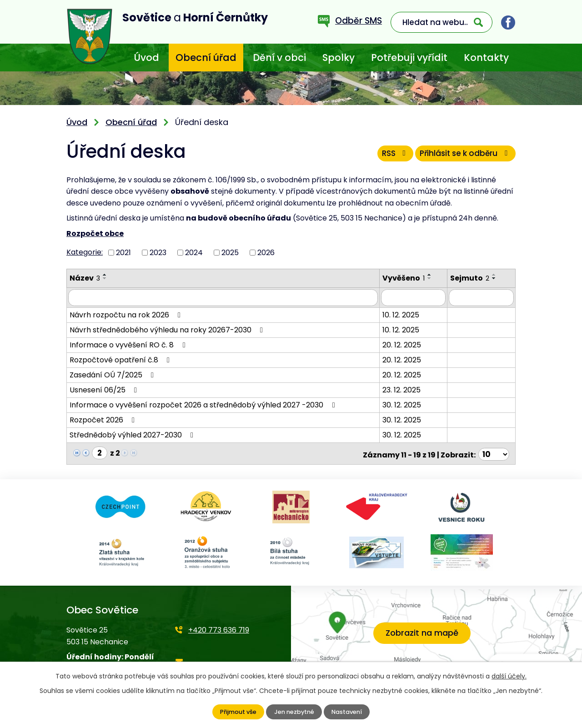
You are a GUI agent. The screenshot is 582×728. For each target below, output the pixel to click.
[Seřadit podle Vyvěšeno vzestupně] (433, 275)
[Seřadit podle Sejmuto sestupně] (498, 278)
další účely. (509, 676)
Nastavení (349, 712)
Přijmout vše (236, 712)
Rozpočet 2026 (104, 419)
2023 (158, 252)
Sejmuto (473, 278)
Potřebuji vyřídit (409, 58)
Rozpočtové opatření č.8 (121, 359)
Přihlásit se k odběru (462, 156)
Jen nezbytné (294, 712)
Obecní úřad (206, 58)
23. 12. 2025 (405, 389)
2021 (123, 252)
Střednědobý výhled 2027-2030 (133, 434)
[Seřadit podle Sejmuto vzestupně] (498, 275)
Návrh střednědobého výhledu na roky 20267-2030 (168, 329)
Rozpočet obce (95, 233)
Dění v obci (279, 58)
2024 (194, 252)
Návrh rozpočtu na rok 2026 (127, 314)
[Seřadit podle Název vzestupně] (105, 275)
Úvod (146, 58)
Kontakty (486, 58)
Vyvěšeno (407, 278)
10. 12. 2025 (404, 314)
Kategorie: (85, 252)
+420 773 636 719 (219, 627)
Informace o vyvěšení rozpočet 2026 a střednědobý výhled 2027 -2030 (204, 404)
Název (85, 278)
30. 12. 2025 (405, 404)
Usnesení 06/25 (105, 389)
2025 (230, 252)
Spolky (339, 58)
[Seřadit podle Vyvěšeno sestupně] (433, 278)
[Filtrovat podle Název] (225, 297)
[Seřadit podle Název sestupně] (105, 278)
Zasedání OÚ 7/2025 (113, 374)
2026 (266, 252)
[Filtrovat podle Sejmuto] (483, 297)
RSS (385, 156)
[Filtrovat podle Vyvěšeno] (417, 297)
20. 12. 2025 (405, 344)
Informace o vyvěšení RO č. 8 (129, 344)
